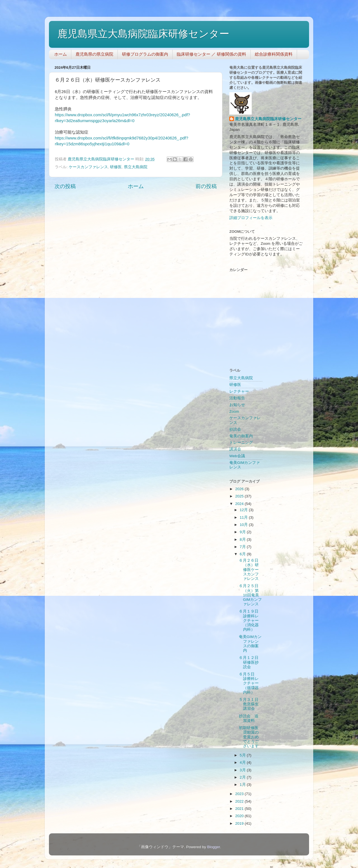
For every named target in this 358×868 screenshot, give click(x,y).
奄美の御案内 (241, 436)
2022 (240, 801)
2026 (240, 489)
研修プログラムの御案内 (145, 54)
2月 (243, 777)
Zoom (234, 412)
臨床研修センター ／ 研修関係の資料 (211, 54)
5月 (243, 755)
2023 (240, 794)
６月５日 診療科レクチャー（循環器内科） (249, 683)
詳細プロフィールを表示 (251, 218)
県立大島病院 (136, 167)
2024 (240, 504)
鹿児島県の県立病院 (94, 54)
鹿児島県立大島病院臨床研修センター (143, 34)
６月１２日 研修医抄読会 (251, 662)
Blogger (213, 847)
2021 (240, 809)
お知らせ (237, 405)
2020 (240, 816)
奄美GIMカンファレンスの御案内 (250, 644)
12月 (244, 510)
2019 (240, 823)
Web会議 (237, 456)
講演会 (235, 449)
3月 (243, 770)
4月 (243, 763)
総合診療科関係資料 (274, 54)
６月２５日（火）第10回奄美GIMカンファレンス (250, 595)
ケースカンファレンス (88, 167)
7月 (243, 547)
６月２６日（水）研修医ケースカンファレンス (249, 570)
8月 (243, 539)
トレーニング (241, 443)
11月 (244, 517)
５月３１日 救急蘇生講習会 (251, 704)
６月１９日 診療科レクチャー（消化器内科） (251, 620)
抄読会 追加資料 (249, 718)
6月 (243, 554)
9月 (243, 532)
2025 (240, 496)
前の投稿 (206, 186)
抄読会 (235, 429)
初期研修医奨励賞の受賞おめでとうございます (249, 737)
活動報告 (237, 398)
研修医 (116, 167)
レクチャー (239, 391)
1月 (243, 785)
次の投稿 (65, 186)
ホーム (61, 54)
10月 (244, 525)
